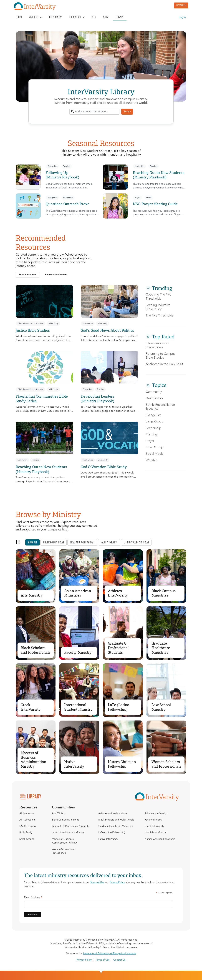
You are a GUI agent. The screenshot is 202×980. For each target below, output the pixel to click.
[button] (28, 275)
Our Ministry (55, 17)
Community (22, 460)
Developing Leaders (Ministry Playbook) (97, 399)
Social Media (155, 454)
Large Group (155, 422)
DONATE (181, 5)
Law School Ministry (161, 707)
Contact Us (119, 960)
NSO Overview (28, 826)
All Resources (27, 813)
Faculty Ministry (78, 652)
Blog (94, 17)
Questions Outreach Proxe (67, 204)
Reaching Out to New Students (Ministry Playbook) (159, 175)
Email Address (33, 898)
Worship (152, 460)
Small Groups (27, 839)
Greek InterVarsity (31, 707)
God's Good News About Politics (107, 330)
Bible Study (53, 324)
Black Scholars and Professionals (36, 650)
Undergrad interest (54, 542)
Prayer (137, 198)
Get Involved (75, 17)
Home (20, 17)
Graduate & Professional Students (118, 648)
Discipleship (88, 324)
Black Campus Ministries (164, 593)
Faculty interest (109, 542)
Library (120, 17)
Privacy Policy (117, 882)
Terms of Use (97, 882)
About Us (34, 17)
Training (67, 166)
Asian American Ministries (78, 593)
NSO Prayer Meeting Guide (155, 204)
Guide (149, 198)
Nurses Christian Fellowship (122, 764)
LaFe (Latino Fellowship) (119, 707)
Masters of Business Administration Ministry (33, 760)
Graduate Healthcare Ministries (161, 648)
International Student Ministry (78, 707)
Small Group (88, 460)
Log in (182, 17)
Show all (32, 542)
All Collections (27, 820)
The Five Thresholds (160, 316)
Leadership (139, 166)
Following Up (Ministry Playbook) (62, 175)
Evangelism (52, 166)
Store (106, 17)
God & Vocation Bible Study (104, 467)
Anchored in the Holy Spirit (164, 364)
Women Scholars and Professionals (166, 764)
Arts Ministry (32, 595)
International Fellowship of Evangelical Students (110, 954)
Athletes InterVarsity (118, 593)
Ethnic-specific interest (136, 542)
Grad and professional (82, 542)
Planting (151, 435)
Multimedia (68, 198)
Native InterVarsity (74, 764)
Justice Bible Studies (33, 330)
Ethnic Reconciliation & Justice (30, 324)
